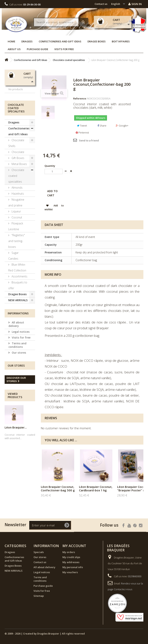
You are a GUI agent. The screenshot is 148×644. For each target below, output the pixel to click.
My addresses (71, 562)
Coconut (16, 254)
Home (11, 41)
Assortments (19, 313)
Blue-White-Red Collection (17, 304)
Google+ (122, 126)
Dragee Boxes (97, 41)
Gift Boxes (18, 195)
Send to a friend (89, 140)
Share (102, 126)
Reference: (80, 98)
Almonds (17, 225)
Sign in (135, 4)
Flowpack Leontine (16, 263)
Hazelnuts (17, 230)
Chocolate (18, 189)
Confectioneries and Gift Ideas (60, 41)
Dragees (27, 41)
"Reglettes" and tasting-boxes (17, 278)
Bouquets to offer (18, 322)
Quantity (50, 166)
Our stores (18, 390)
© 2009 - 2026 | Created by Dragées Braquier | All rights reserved (45, 634)
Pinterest (82, 133)
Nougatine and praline (16, 239)
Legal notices (20, 369)
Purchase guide (37, 49)
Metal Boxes (19, 201)
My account (74, 546)
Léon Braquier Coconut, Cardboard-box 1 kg (96, 488)
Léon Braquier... (16, 464)
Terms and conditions (17, 382)
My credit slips (71, 557)
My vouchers (70, 572)
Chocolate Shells (16, 180)
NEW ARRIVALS (18, 337)
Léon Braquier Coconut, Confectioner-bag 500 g (58, 488)
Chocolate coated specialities (16, 213)
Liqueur (16, 248)
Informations (18, 350)
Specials (39, 552)
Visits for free (64, 49)
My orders (69, 552)
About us (14, 49)
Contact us (101, 4)
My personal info (73, 567)
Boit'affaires (121, 41)
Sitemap (39, 596)
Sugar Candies (13, 293)
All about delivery (16, 361)
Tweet (82, 126)
